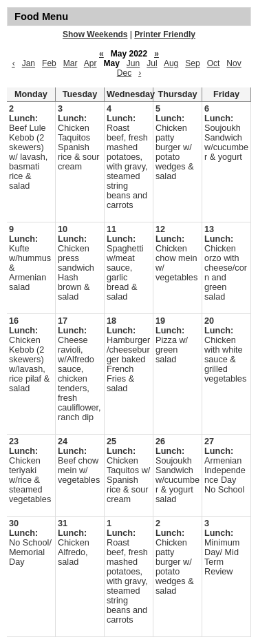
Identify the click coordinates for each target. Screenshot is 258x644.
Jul (152, 63)
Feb (49, 63)
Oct (214, 63)
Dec (124, 73)
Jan (29, 63)
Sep (192, 63)
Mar (71, 63)
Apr (90, 63)
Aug (171, 63)
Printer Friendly (165, 34)
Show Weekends (95, 34)
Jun (133, 63)
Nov (234, 63)
